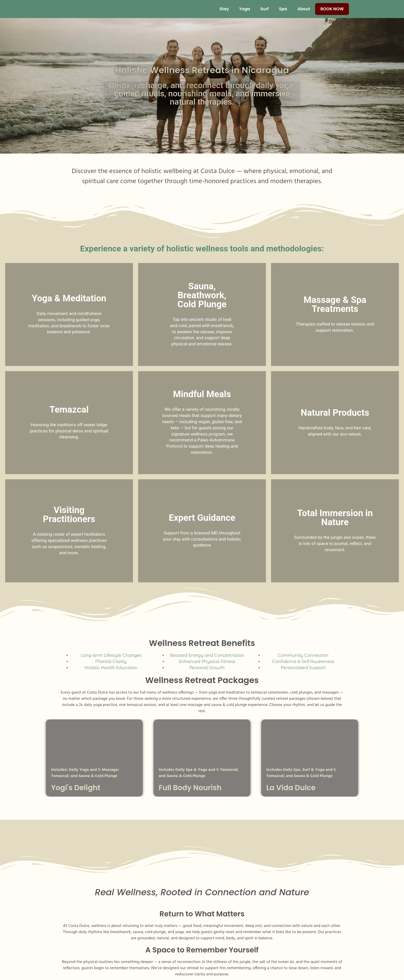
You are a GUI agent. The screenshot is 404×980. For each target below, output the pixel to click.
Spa (283, 9)
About (304, 9)
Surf (264, 9)
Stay (224, 9)
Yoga (245, 9)
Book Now (332, 9)
